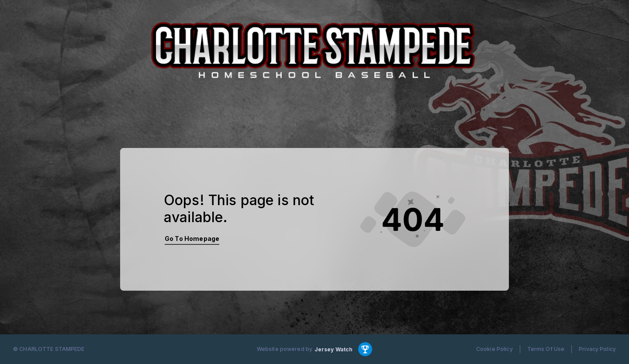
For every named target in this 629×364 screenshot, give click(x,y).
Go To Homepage (192, 239)
